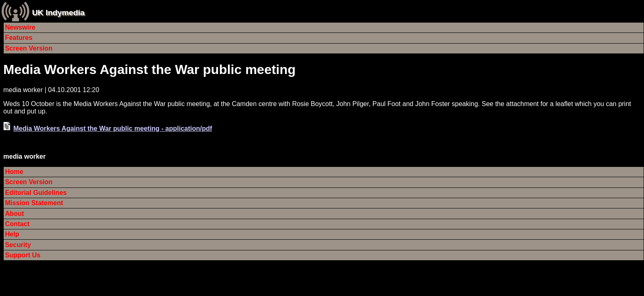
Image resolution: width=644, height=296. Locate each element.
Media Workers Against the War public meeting (149, 69)
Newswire (20, 27)
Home (14, 172)
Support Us (23, 255)
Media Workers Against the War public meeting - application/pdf (113, 128)
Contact (17, 224)
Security (18, 245)
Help (12, 234)
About (14, 214)
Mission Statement (34, 203)
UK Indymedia (58, 13)
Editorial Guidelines (36, 193)
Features (19, 38)
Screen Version (29, 48)
